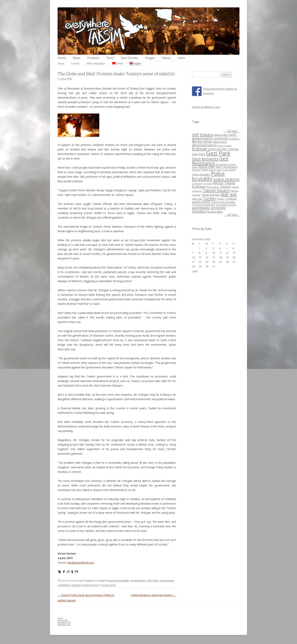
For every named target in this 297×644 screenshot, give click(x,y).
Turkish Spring (90, 585)
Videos (166, 58)
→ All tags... (232, 131)
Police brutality (201, 175)
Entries (63, 620)
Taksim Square (216, 190)
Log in (60, 618)
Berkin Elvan (202, 142)
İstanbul (76, 585)
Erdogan (200, 149)
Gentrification (138, 580)
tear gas (229, 194)
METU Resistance (227, 167)
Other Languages (96, 63)
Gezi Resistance (210, 161)
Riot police (213, 187)
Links (181, 58)
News (77, 58)
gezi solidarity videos (226, 164)
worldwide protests (226, 205)
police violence (226, 179)
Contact (75, 63)
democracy (220, 142)
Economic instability (118, 580)
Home (62, 58)
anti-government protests (215, 136)
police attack (229, 170)
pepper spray (215, 170)
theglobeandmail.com (81, 563)
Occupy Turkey (200, 170)
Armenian (234, 139)
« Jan (195, 271)
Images (150, 58)
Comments (64, 622)
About (61, 63)
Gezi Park (153, 580)
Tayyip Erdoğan (211, 195)
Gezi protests (205, 159)
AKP (196, 135)
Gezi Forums (129, 58)
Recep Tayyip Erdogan (214, 185)
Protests (93, 58)
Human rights (207, 167)
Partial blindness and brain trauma (153, 595)
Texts (110, 58)
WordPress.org (64, 625)
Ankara (206, 135)
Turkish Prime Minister (204, 205)
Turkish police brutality (223, 202)
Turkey (209, 198)
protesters (197, 183)
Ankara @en (221, 135)
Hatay (195, 167)
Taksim (225, 187)
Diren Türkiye (225, 146)
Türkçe (118, 63)
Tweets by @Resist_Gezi (206, 107)
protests (208, 183)
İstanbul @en (215, 212)
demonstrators (204, 145)
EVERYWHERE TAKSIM (223, 149)
